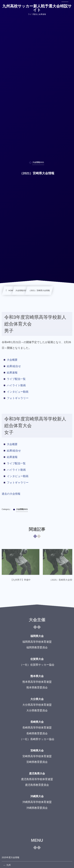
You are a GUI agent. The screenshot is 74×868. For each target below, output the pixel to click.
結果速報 (12, 373)
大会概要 (12, 360)
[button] (65, 5)
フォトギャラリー (18, 398)
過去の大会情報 (11, 494)
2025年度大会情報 (11, 857)
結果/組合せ (14, 366)
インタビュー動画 (18, 392)
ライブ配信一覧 (16, 379)
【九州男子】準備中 (21, 581)
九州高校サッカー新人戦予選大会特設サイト (37, 8)
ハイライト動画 (16, 385)
